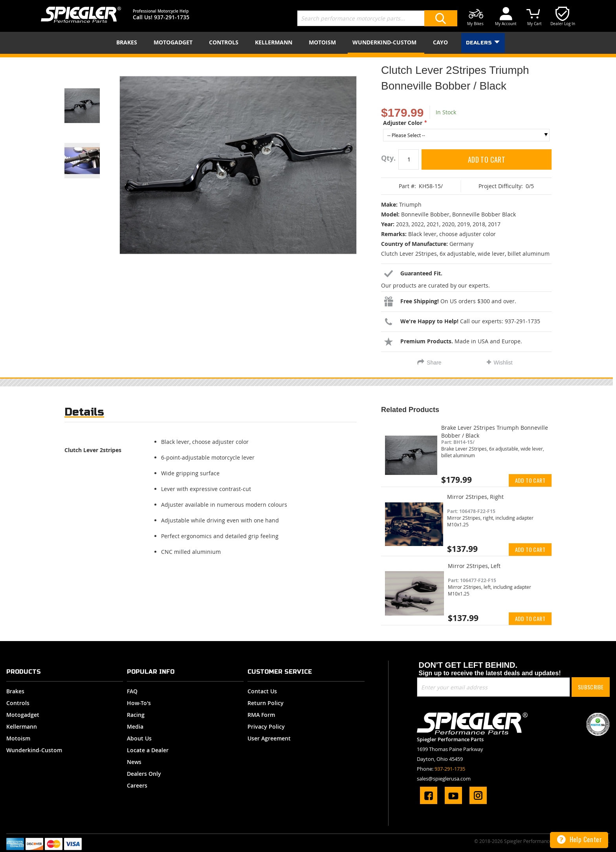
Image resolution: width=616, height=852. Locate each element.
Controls (18, 703)
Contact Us (262, 691)
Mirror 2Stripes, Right (475, 497)
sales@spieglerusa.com (444, 779)
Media (135, 726)
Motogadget (23, 715)
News (134, 762)
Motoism (18, 738)
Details (84, 412)
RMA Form (261, 715)
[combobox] (377, 18)
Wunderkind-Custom (34, 750)
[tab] (84, 414)
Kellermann (22, 726)
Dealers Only (144, 774)
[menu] (308, 43)
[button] (92, 96)
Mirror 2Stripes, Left (474, 566)
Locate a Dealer (148, 750)
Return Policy (266, 703)
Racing (136, 715)
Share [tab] (434, 363)
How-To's (139, 703)
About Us (139, 738)
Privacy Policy (266, 726)
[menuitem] (128, 42)
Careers (137, 785)
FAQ (132, 691)
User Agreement (269, 738)
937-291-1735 (172, 17)
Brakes (15, 691)
